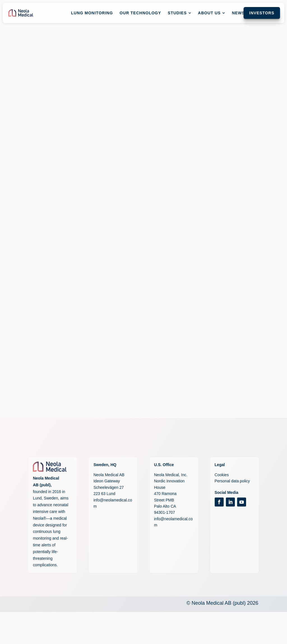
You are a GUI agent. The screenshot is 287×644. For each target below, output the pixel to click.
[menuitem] (92, 13)
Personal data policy (232, 481)
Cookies (222, 475)
